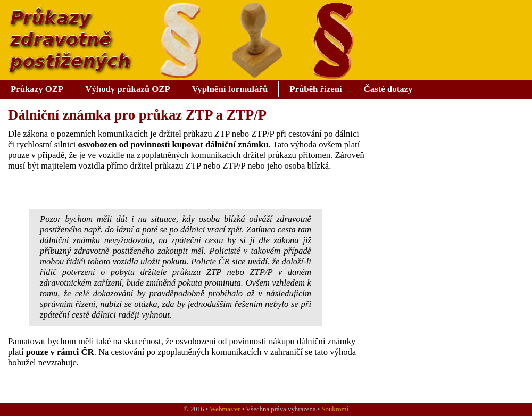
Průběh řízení (315, 89)
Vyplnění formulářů (230, 89)
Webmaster (225, 409)
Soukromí (335, 409)
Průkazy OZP (37, 89)
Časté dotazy (388, 89)
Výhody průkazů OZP (127, 89)
